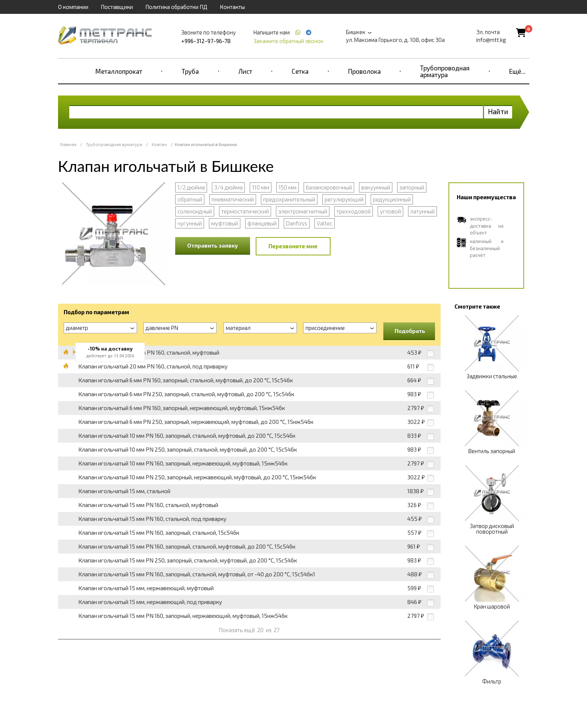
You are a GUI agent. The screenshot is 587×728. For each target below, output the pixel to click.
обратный (190, 199)
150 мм (288, 187)
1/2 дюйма (191, 187)
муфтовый (225, 223)
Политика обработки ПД (176, 7)
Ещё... (517, 71)
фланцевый (262, 223)
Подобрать (410, 331)
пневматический (233, 199)
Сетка (300, 71)
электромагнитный (303, 211)
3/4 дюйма (228, 187)
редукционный (392, 199)
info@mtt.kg (491, 40)
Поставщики (117, 7)
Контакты (232, 7)
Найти (498, 111)
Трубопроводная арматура (445, 71)
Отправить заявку (213, 245)
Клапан (159, 144)
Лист (245, 71)
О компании (73, 7)
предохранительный (289, 199)
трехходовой (354, 211)
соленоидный (195, 211)
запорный (412, 187)
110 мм (261, 187)
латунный (422, 211)
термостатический (245, 211)
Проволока (364, 71)
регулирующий (344, 199)
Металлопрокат (119, 71)
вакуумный (376, 187)
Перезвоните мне (293, 246)
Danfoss (297, 223)
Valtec (325, 223)
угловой (390, 211)
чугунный (190, 223)
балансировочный (329, 187)
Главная (68, 144)
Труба (190, 71)
